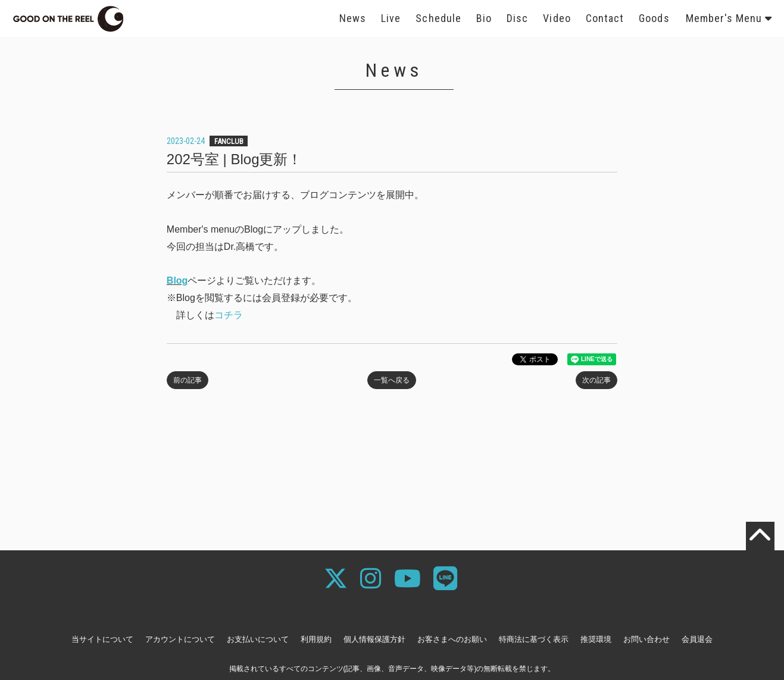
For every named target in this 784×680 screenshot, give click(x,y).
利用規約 (316, 639)
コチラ (229, 315)
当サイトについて (102, 639)
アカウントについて (180, 639)
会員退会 (697, 639)
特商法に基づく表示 (534, 639)
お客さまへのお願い (452, 639)
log (180, 281)
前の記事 (188, 380)
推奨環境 (596, 639)
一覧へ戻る (392, 380)
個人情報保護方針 (374, 639)
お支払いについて (258, 639)
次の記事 (596, 380)
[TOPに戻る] (760, 536)
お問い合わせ (646, 639)
